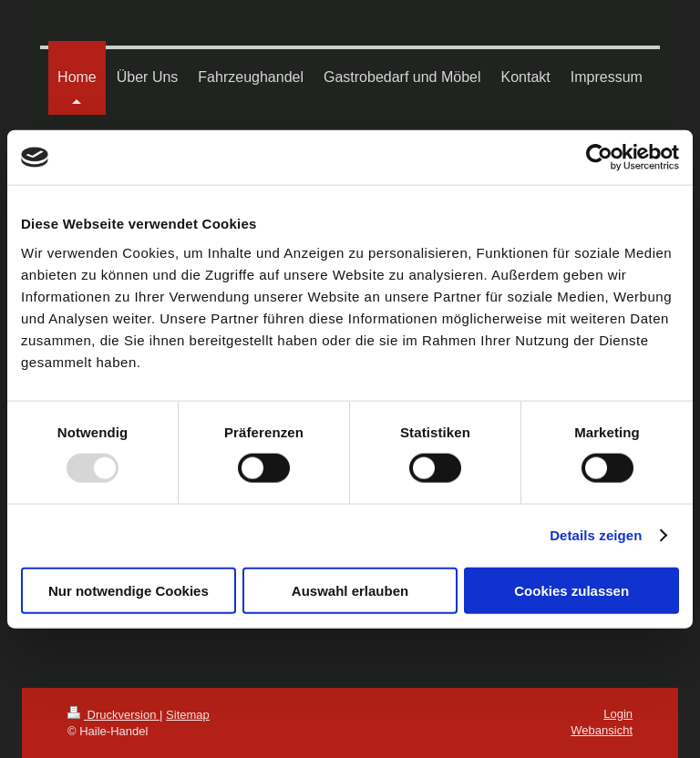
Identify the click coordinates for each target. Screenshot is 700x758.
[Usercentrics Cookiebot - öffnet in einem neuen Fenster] (599, 158)
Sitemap (188, 715)
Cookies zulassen (571, 590)
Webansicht (602, 730)
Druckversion (113, 715)
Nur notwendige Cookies (129, 590)
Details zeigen (596, 535)
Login (618, 714)
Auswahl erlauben (350, 590)
